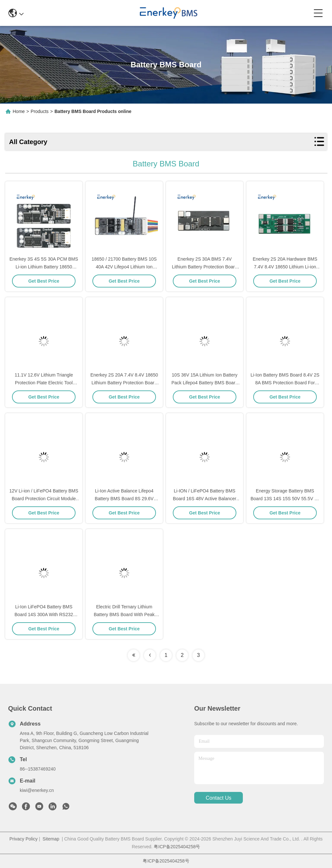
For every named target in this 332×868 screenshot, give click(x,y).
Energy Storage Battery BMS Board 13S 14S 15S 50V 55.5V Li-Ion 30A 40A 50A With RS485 (285, 499)
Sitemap (51, 839)
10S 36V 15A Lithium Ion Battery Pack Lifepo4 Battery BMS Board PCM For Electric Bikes (205, 383)
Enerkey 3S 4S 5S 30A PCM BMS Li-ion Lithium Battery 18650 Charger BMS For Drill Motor (44, 267)
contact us (218, 798)
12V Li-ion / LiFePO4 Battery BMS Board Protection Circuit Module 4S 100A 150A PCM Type (44, 499)
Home (19, 111)
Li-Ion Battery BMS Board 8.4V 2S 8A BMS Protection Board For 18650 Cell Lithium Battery (285, 383)
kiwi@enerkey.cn (37, 790)
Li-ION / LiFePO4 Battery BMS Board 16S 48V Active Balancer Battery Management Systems (204, 499)
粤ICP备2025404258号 (177, 847)
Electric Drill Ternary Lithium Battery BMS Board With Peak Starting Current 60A (124, 614)
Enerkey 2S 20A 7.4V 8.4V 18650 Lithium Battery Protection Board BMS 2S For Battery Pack (124, 383)
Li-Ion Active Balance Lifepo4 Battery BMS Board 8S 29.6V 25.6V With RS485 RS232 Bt (124, 499)
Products (40, 111)
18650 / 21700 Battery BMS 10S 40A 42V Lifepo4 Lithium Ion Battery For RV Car (124, 267)
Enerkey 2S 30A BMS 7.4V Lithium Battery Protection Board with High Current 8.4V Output (205, 267)
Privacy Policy (24, 839)
